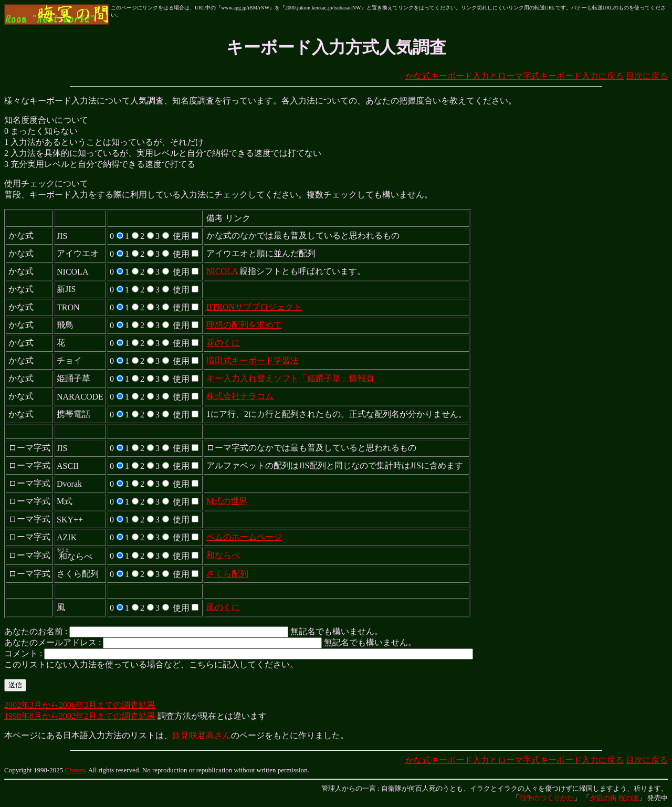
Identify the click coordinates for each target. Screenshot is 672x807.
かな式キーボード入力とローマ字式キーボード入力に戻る (514, 76)
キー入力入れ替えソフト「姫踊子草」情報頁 (290, 378)
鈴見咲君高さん (202, 735)
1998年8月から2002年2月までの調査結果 (80, 716)
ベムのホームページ (244, 537)
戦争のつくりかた (547, 798)
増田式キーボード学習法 (253, 360)
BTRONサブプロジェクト (254, 307)
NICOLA (222, 271)
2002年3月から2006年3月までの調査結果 (80, 705)
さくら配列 (227, 574)
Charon (75, 770)
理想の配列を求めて (244, 325)
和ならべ (223, 555)
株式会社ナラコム (240, 396)
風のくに (223, 607)
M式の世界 (227, 501)
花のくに (223, 343)
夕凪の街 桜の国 (614, 798)
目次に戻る (647, 76)
